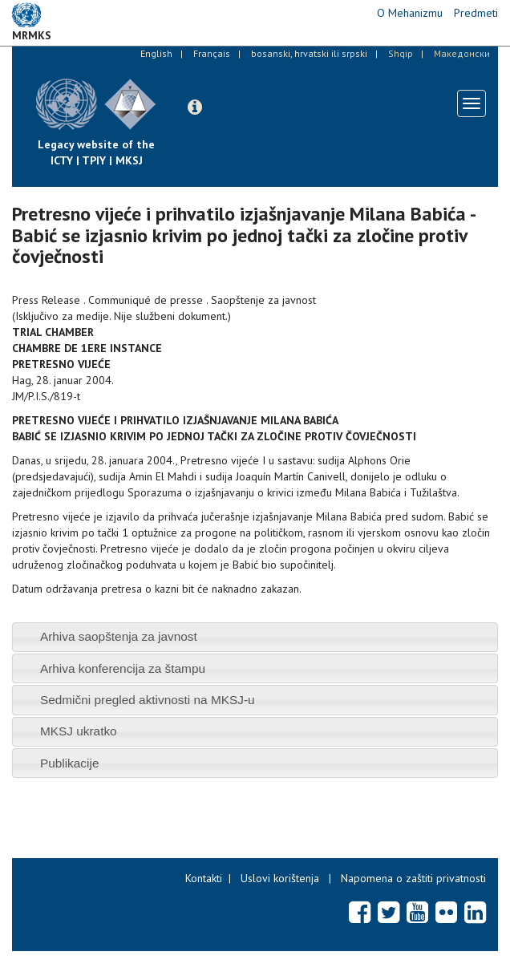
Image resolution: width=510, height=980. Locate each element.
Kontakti (204, 878)
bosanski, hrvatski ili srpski (309, 53)
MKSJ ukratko (79, 731)
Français (212, 53)
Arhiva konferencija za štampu (123, 668)
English (156, 53)
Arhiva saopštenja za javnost (119, 636)
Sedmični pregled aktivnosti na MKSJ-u (148, 700)
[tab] (255, 637)
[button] (195, 107)
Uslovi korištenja (280, 878)
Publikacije (70, 763)
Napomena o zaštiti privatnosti (413, 878)
